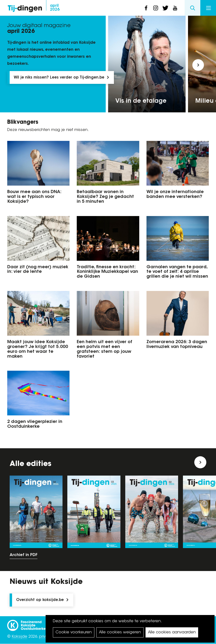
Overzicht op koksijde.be (40, 600)
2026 (55, 8)
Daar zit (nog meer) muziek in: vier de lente (38, 270)
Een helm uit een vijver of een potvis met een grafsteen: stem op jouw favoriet (105, 349)
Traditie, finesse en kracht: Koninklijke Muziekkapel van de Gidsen (107, 272)
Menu (209, 8)
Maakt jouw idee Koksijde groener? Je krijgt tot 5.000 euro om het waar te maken (38, 349)
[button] (198, 65)
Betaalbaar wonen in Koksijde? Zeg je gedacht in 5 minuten (105, 197)
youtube (175, 8)
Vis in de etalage (141, 101)
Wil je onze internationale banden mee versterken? (175, 195)
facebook (146, 8)
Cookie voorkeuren (74, 632)
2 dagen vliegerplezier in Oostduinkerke (35, 424)
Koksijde (19, 637)
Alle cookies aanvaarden (172, 632)
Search (192, 8)
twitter (165, 8)
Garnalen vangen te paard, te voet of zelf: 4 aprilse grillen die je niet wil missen (177, 272)
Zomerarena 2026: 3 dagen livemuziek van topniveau (177, 345)
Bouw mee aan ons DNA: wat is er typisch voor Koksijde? (34, 197)
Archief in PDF (24, 555)
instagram (156, 8)
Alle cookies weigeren (120, 632)
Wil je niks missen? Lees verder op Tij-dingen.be (59, 78)
